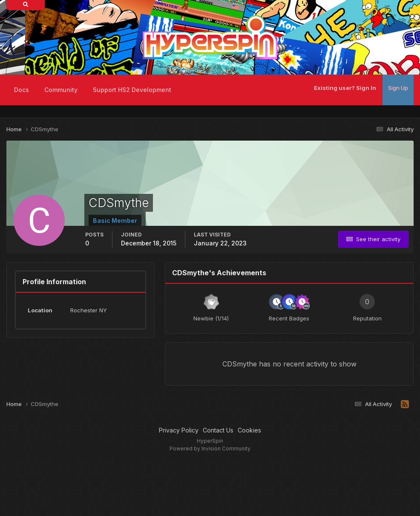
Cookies (249, 430)
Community (61, 90)
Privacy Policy (179, 430)
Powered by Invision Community (210, 448)
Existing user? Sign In (345, 88)
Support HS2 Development (132, 90)
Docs (22, 90)
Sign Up (398, 88)
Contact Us (218, 430)
